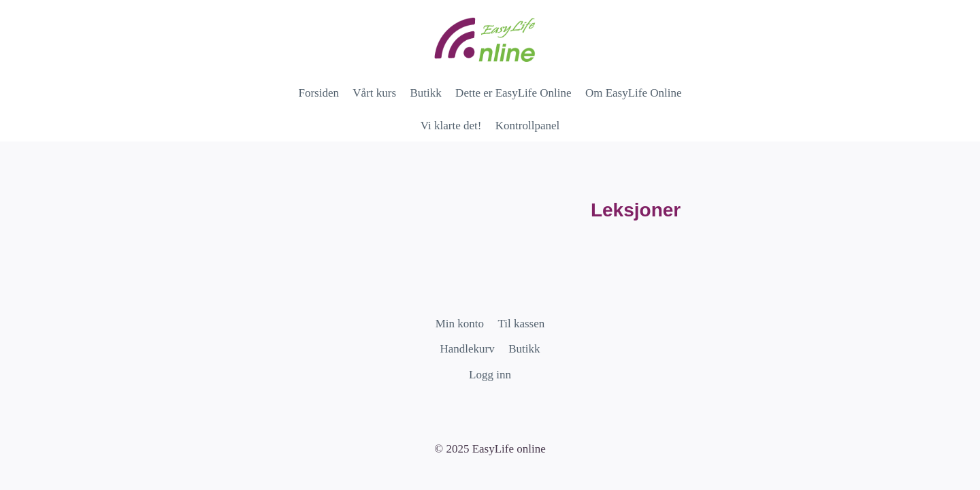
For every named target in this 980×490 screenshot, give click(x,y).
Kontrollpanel (527, 126)
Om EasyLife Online (634, 93)
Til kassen (521, 324)
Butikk (425, 93)
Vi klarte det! (451, 126)
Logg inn (490, 375)
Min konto (460, 324)
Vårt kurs (374, 93)
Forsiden (318, 93)
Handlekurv (468, 349)
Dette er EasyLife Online (513, 93)
